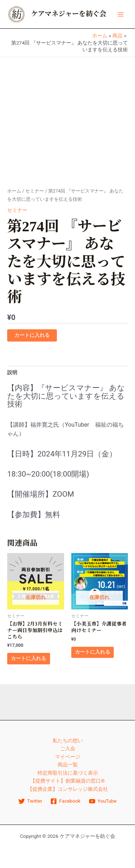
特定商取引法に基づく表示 (68, 773)
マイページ (68, 757)
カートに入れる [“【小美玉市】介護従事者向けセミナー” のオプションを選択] (93, 652)
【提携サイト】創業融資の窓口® (67, 781)
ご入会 (68, 748)
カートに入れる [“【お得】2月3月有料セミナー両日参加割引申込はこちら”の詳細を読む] (28, 658)
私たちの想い (68, 741)
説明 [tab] (12, 372)
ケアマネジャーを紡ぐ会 (69, 14)
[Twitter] (30, 801)
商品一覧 (68, 765)
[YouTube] (103, 801)
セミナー (35, 191)
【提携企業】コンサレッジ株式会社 (68, 789)
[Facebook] (66, 801)
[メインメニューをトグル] (121, 14)
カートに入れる (32, 335)
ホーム (14, 191)
